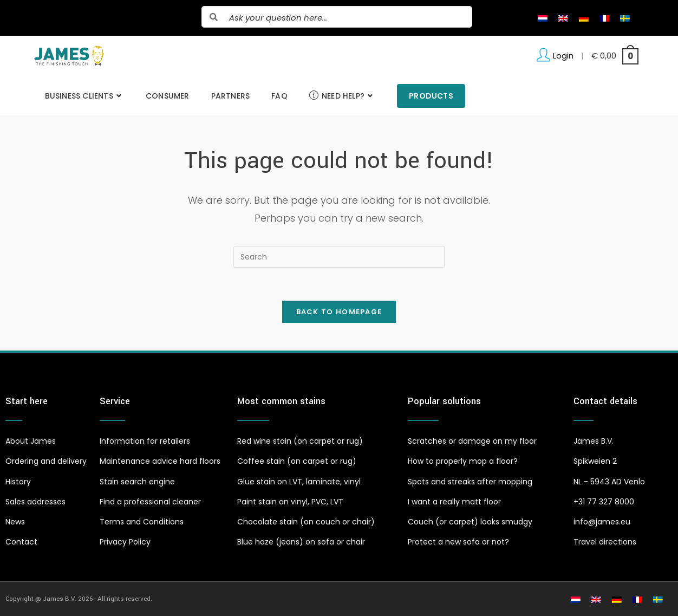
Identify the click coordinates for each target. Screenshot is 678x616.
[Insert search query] (339, 257)
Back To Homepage (339, 312)
